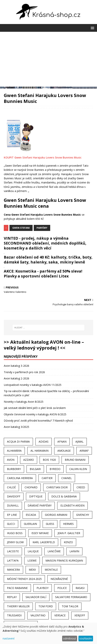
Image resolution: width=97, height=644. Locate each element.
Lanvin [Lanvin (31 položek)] (74, 551)
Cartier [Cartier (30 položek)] (47, 478)
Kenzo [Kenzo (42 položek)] (68, 542)
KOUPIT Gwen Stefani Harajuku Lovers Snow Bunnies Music (43, 157)
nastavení (9, 638)
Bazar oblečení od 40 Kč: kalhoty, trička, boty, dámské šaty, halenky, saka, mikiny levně (48, 260)
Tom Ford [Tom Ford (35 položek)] (46, 606)
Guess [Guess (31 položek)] (50, 524)
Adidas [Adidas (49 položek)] (44, 442)
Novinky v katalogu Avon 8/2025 (24, 402)
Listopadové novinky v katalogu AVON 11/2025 (33, 385)
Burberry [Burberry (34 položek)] (14, 469)
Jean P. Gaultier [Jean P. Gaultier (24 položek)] (69, 533)
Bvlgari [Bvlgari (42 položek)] (35, 469)
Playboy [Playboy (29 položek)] (43, 588)
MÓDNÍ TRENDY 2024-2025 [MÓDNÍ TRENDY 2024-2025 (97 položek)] (24, 579)
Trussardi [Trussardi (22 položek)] (14, 615)
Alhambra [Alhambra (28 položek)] (14, 451)
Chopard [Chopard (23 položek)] (31, 487)
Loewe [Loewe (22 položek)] (32, 560)
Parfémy (42, 228)
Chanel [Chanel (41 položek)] (67, 478)
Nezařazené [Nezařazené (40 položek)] (59, 579)
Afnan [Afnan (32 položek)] (62, 442)
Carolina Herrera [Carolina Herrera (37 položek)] (20, 478)
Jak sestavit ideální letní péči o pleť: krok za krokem (35, 408)
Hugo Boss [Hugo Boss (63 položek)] (15, 533)
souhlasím (86, 638)
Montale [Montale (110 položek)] (51, 570)
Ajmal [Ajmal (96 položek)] (79, 442)
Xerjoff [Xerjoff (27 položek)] (80, 615)
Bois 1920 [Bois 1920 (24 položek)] (49, 460)
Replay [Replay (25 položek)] (12, 597)
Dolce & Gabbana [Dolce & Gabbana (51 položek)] (64, 496)
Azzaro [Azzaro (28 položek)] (29, 460)
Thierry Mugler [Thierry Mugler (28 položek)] (18, 606)
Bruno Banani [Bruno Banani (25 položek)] (75, 460)
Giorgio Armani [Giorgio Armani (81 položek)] (56, 515)
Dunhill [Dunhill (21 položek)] (13, 505)
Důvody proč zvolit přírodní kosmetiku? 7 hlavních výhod (38, 421)
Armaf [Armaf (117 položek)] (84, 451)
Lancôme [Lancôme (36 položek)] (54, 551)
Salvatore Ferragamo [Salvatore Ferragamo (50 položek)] (71, 597)
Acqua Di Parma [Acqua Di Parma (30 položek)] (18, 442)
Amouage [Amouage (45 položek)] (64, 451)
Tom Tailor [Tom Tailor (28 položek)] (70, 606)
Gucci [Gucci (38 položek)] (11, 524)
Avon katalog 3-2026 (16, 366)
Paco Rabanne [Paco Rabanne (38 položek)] (17, 588)
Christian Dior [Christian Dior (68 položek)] (57, 487)
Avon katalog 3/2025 (16, 427)
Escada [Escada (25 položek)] (31, 515)
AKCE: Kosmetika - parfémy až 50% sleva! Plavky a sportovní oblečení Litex (43, 274)
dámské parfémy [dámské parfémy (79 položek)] (40, 505)
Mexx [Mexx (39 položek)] (32, 570)
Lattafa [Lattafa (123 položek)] (13, 560)
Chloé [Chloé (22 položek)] (11, 487)
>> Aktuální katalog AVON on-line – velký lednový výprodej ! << (44, 345)
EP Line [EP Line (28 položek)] (12, 515)
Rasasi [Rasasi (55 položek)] (80, 588)
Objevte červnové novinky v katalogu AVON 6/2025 (35, 414)
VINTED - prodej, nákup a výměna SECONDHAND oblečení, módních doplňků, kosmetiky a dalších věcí (45, 243)
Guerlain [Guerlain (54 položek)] (30, 524)
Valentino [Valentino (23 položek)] (38, 615)
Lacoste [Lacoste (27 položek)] (13, 551)
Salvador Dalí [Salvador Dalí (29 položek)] (36, 597)
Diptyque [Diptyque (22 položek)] (36, 496)
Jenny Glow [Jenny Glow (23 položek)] (15, 542)
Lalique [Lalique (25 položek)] (33, 551)
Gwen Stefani (21, 228)
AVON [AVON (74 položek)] (11, 460)
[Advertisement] (48, 60)
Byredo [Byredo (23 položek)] (55, 469)
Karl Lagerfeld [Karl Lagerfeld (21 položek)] (44, 542)
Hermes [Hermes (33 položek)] (68, 524)
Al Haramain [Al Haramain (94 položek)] (40, 451)
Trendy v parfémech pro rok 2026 (24, 372)
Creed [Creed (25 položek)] (81, 487)
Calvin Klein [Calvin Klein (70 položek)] (78, 469)
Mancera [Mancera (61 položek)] (13, 570)
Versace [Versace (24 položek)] (60, 615)
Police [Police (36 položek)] (62, 588)
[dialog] (48, 633)
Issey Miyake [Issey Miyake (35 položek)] (40, 533)
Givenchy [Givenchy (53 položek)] (83, 515)
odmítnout (70, 638)
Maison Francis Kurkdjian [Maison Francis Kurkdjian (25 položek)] (64, 560)
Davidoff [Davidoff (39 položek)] (14, 496)
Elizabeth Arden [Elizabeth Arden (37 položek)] (72, 505)
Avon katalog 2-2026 (16, 378)
